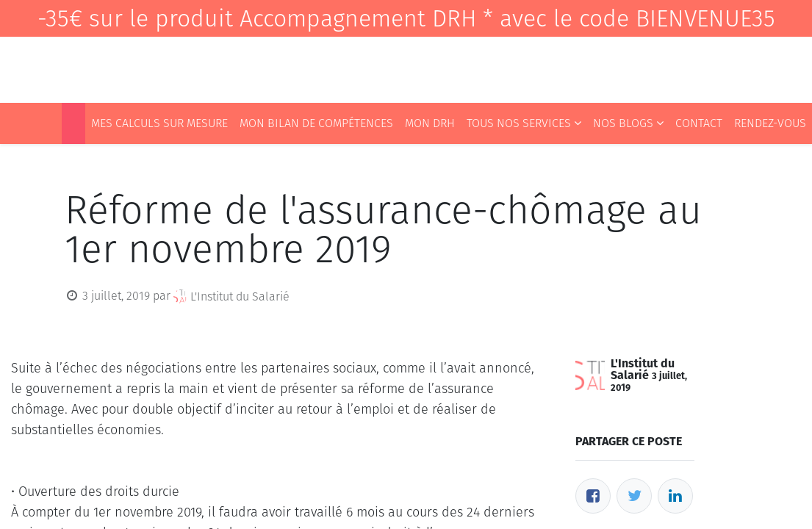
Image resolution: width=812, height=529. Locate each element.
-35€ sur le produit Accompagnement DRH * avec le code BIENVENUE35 (406, 18)
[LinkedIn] (675, 496)
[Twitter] (634, 496)
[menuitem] (73, 123)
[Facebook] (593, 496)
